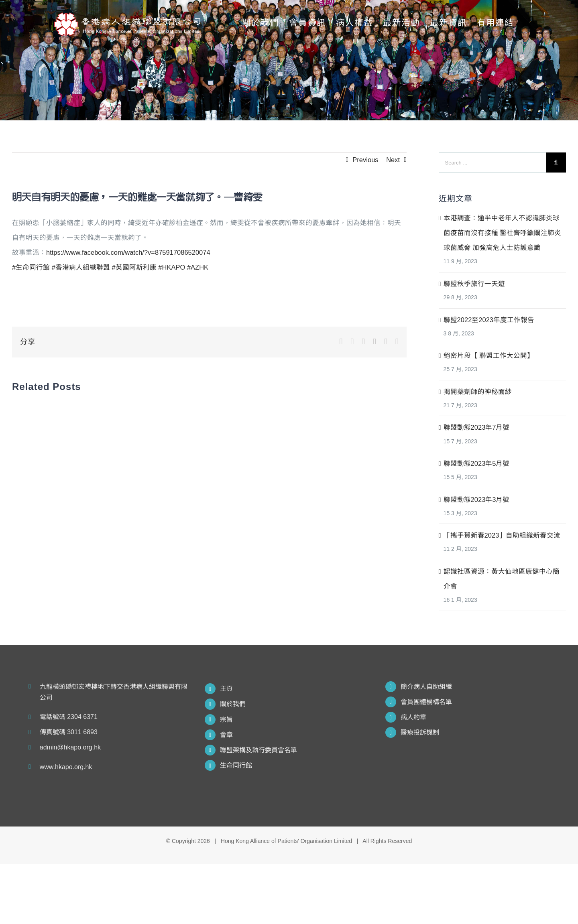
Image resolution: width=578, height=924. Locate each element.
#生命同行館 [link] (31, 267)
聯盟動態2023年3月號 (477, 500)
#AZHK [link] (198, 267)
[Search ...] (492, 162)
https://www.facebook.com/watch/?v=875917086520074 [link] (128, 252)
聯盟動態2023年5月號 (477, 463)
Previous (365, 160)
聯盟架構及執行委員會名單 (258, 750)
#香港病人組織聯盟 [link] (81, 267)
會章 (226, 735)
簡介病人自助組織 (426, 687)
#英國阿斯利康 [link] (134, 267)
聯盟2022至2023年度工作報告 (489, 320)
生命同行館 (236, 765)
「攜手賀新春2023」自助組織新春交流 (502, 535)
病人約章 (413, 717)
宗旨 (226, 720)
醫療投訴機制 (420, 732)
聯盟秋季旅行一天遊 (474, 284)
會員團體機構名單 (426, 702)
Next (393, 160)
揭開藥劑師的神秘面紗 (478, 392)
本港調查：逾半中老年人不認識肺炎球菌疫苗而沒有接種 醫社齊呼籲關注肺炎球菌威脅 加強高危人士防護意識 (503, 233)
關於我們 (233, 704)
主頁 (226, 689)
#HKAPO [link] (172, 267)
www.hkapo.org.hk (66, 767)
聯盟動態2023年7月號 (477, 427)
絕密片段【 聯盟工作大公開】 (489, 355)
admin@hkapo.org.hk (70, 747)
